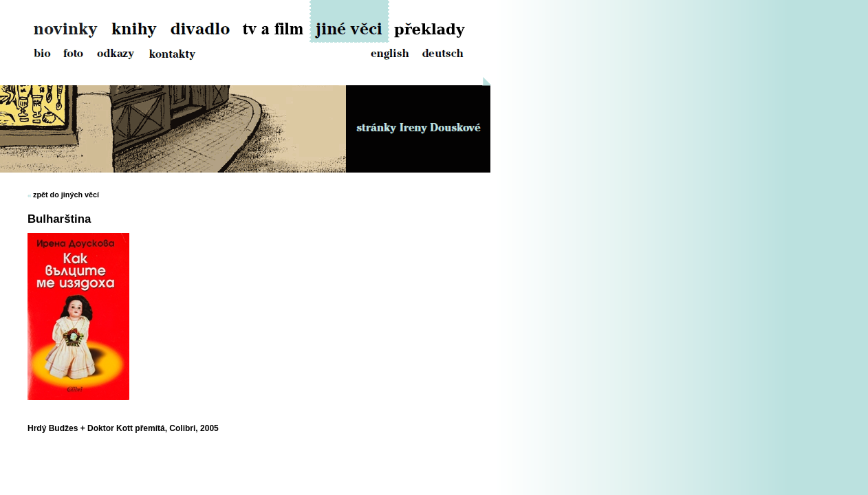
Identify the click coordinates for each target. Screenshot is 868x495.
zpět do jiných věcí (66, 195)
